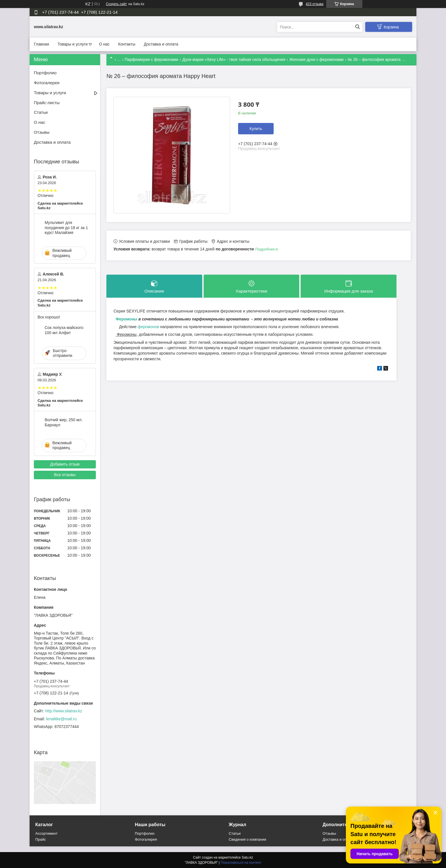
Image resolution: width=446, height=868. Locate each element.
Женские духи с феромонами (316, 59)
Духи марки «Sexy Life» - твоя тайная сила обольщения (234, 59)
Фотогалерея (47, 83)
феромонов (148, 327)
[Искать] (357, 27)
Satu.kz (247, 857)
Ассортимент (47, 833)
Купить (256, 129)
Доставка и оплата (161, 44)
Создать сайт (116, 4)
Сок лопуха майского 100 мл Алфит (64, 330)
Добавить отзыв (65, 464)
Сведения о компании (247, 839)
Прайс (41, 839)
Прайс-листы (47, 103)
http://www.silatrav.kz (64, 711)
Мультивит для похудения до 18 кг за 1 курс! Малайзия (66, 228)
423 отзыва (315, 4)
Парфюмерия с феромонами (152, 59)
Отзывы (42, 132)
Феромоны (126, 319)
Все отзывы (65, 475)
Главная (41, 44)
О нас (104, 44)
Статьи (41, 112)
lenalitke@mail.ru (61, 719)
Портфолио (45, 73)
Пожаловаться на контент (241, 863)
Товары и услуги (73, 44)
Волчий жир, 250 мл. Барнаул (64, 422)
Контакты (127, 44)
